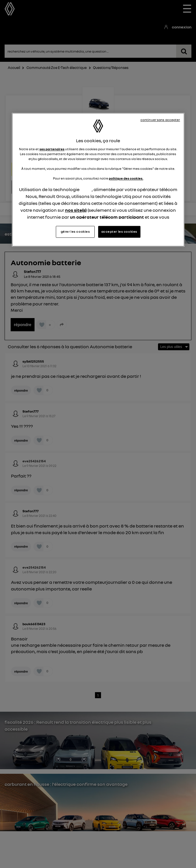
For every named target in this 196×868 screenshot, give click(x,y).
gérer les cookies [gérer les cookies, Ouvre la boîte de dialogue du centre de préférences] (75, 232)
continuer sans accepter (160, 120)
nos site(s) (76, 210)
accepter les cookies (119, 232)
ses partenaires (52, 149)
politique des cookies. (126, 178)
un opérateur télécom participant (107, 217)
